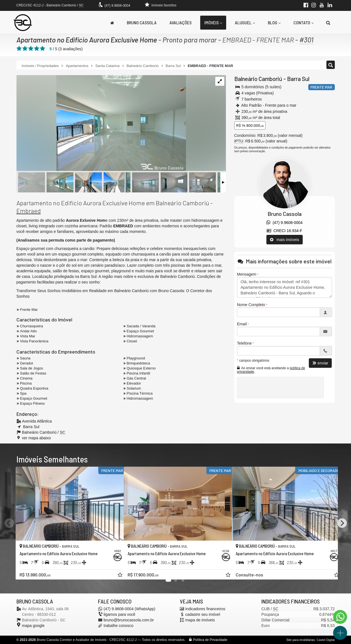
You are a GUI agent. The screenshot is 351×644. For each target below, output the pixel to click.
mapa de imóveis (200, 620)
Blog (274, 22)
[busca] (328, 23)
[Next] (342, 523)
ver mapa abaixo (37, 438)
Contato (304, 22)
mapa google (33, 626)
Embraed (29, 211)
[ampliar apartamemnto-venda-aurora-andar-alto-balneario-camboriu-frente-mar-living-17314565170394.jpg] (101, 123)
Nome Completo (251, 305)
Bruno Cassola (142, 22)
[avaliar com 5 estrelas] (43, 49)
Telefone (244, 343)
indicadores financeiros (205, 609)
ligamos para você (120, 614)
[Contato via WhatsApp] (340, 617)
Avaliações (181, 22)
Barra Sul (298, 79)
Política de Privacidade (210, 640)
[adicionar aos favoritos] (113, 571)
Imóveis (213, 22)
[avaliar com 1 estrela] (19, 49)
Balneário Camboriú (258, 79)
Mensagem (247, 274)
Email (242, 324)
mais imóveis (285, 240)
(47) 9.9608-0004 (117, 6)
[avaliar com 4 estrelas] (37, 49)
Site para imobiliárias (300, 640)
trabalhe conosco (119, 626)
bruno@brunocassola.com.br (129, 620)
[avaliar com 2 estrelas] (25, 49)
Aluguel (245, 22)
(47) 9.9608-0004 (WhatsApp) (129, 609)
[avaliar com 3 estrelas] (31, 49)
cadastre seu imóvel (203, 614)
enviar (320, 363)
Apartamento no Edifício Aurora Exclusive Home (87, 40)
